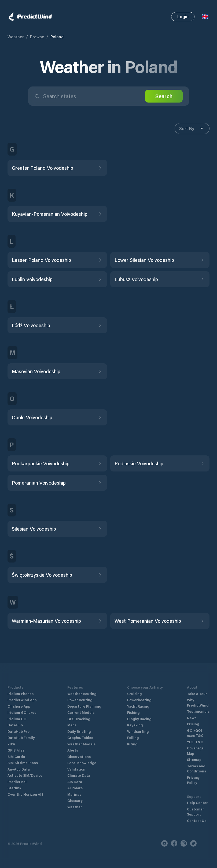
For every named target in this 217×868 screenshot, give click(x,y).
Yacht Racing (138, 706)
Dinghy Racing (139, 719)
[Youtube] (164, 843)
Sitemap (194, 759)
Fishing (133, 712)
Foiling (133, 737)
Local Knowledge (82, 763)
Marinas (74, 794)
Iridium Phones (21, 694)
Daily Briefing (79, 731)
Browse (37, 37)
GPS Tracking (79, 719)
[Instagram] (184, 843)
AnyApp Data (19, 769)
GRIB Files (16, 750)
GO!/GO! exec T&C (195, 733)
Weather (16, 37)
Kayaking (135, 725)
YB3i (11, 744)
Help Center (197, 803)
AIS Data (75, 782)
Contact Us (197, 820)
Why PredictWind (198, 702)
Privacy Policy (193, 780)
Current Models (81, 712)
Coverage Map (195, 751)
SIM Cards (16, 756)
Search (164, 96)
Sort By (192, 129)
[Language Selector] (205, 17)
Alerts (73, 750)
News (192, 718)
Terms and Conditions (196, 769)
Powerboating (139, 700)
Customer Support (196, 812)
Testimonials (198, 711)
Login (183, 16)
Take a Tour (197, 694)
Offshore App (19, 706)
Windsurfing (138, 731)
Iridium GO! (18, 719)
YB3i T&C (195, 742)
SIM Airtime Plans (23, 763)
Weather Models (81, 744)
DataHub (15, 725)
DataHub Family (21, 737)
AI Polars (75, 788)
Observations (79, 756)
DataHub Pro (19, 731)
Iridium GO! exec (22, 712)
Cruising (134, 694)
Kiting (132, 744)
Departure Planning (84, 706)
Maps (72, 725)
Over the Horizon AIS (25, 794)
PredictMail (18, 782)
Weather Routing (82, 694)
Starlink (14, 788)
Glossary (75, 800)
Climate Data (79, 775)
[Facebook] (174, 843)
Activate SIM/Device (25, 775)
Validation (76, 769)
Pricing (193, 724)
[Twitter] (193, 843)
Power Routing (80, 700)
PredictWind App (22, 700)
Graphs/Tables (80, 737)
